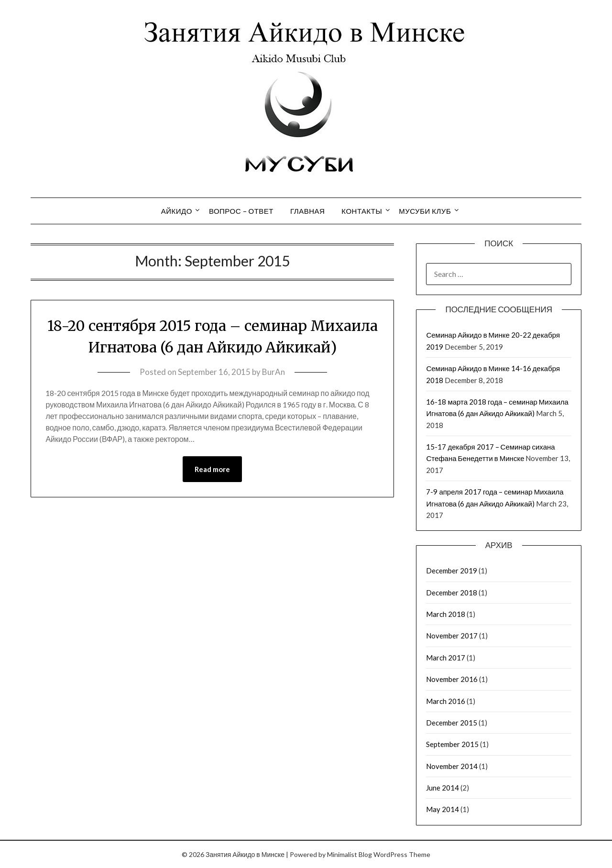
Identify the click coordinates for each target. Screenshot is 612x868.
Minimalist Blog (350, 854)
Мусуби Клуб (425, 211)
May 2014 (443, 809)
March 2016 (446, 701)
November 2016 (452, 679)
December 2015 (452, 723)
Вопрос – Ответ (241, 211)
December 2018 (452, 593)
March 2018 (446, 614)
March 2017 (446, 658)
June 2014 (443, 788)
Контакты (362, 211)
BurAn (273, 372)
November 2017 (452, 636)
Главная (307, 211)
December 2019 (452, 571)
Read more (212, 469)
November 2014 (452, 766)
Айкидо (177, 211)
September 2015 (452, 744)
